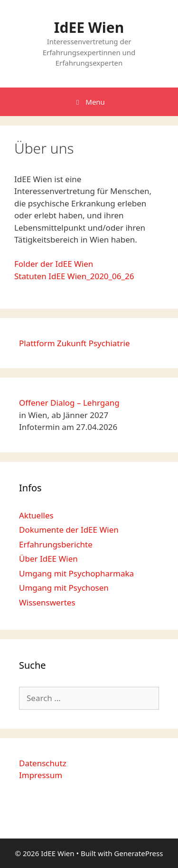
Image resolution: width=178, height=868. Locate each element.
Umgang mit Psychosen (64, 588)
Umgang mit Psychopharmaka (76, 573)
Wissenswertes (47, 602)
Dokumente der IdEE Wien (69, 530)
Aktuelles (36, 515)
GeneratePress (138, 853)
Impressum (41, 775)
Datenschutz (43, 763)
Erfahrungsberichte (56, 544)
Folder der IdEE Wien (54, 264)
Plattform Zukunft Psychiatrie (75, 343)
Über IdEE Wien (48, 559)
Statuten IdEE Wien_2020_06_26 (74, 276)
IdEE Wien (89, 27)
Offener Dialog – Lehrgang (69, 403)
